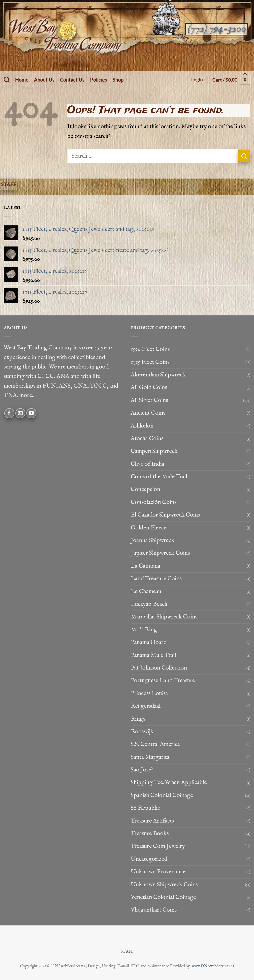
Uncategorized (149, 859)
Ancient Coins (148, 413)
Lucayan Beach (149, 604)
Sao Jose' (142, 770)
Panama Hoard (149, 642)
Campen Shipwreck (154, 451)
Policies (99, 80)
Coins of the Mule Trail (159, 477)
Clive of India (147, 464)
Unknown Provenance (158, 872)
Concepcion (145, 489)
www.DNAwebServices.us (213, 966)
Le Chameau (146, 592)
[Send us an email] (20, 413)
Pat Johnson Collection (159, 668)
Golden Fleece (149, 528)
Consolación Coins (154, 502)
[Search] (7, 80)
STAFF (127, 952)
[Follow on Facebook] (9, 413)
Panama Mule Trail (153, 655)
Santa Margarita (150, 757)
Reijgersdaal (146, 706)
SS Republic (145, 808)
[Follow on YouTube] (31, 413)
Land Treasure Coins (156, 579)
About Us (44, 80)
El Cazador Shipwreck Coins (165, 515)
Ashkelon (142, 426)
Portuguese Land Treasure (163, 681)
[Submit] (244, 156)
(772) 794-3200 (216, 29)
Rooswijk (142, 732)
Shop (120, 80)
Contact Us (72, 80)
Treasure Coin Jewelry (158, 846)
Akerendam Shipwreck (158, 375)
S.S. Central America (155, 744)
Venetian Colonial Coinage (163, 897)
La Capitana (145, 566)
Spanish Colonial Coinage (162, 795)
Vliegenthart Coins (154, 910)
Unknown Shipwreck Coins (164, 885)
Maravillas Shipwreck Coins (164, 617)
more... (28, 395)
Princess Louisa (149, 693)
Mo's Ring (144, 630)
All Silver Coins (149, 400)
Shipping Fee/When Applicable (169, 782)
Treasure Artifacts (152, 821)
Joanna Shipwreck (153, 540)
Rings (138, 719)
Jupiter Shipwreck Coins (160, 553)
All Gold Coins (149, 387)
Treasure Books (150, 834)
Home (22, 80)
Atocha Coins (147, 439)
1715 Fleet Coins (150, 362)
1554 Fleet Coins (150, 349)
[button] (197, 79)
